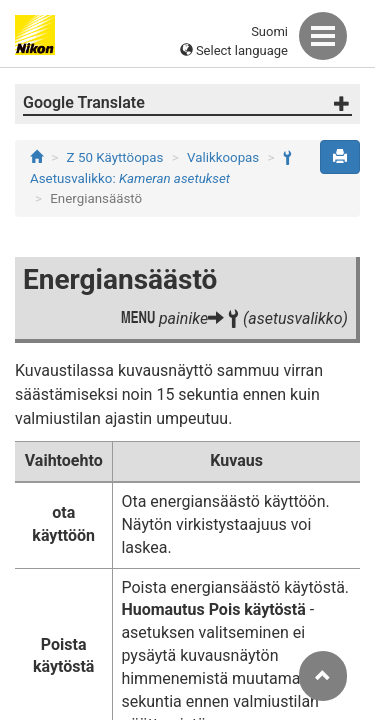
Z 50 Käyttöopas (115, 157)
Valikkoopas (223, 157)
